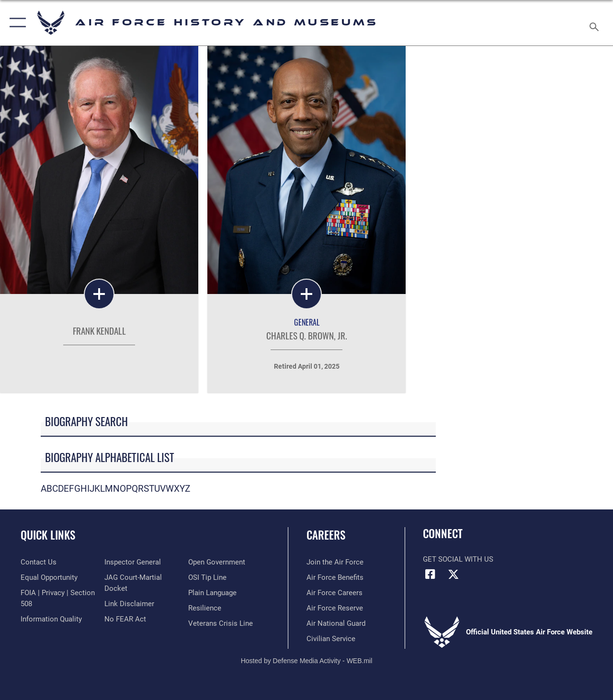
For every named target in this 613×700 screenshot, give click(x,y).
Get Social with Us (458, 559)
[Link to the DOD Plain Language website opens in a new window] (212, 593)
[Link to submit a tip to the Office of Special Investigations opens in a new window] (207, 577)
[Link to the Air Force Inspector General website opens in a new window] (133, 562)
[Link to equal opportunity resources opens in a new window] (49, 577)
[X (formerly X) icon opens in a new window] (454, 574)
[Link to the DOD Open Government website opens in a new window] (217, 562)
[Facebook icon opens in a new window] (430, 574)
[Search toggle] (596, 23)
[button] (16, 23)
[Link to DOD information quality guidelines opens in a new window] (51, 619)
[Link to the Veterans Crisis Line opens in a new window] (221, 623)
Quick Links (48, 535)
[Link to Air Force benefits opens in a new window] (335, 577)
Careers (326, 535)
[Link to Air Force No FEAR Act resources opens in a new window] (125, 619)
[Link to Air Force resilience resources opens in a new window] (205, 608)
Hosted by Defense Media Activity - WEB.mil (307, 661)
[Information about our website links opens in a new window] (129, 604)
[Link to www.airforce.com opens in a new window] (335, 562)
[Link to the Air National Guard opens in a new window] (336, 623)
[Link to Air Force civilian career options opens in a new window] (331, 639)
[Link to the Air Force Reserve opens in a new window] (335, 608)
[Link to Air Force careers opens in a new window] (335, 593)
